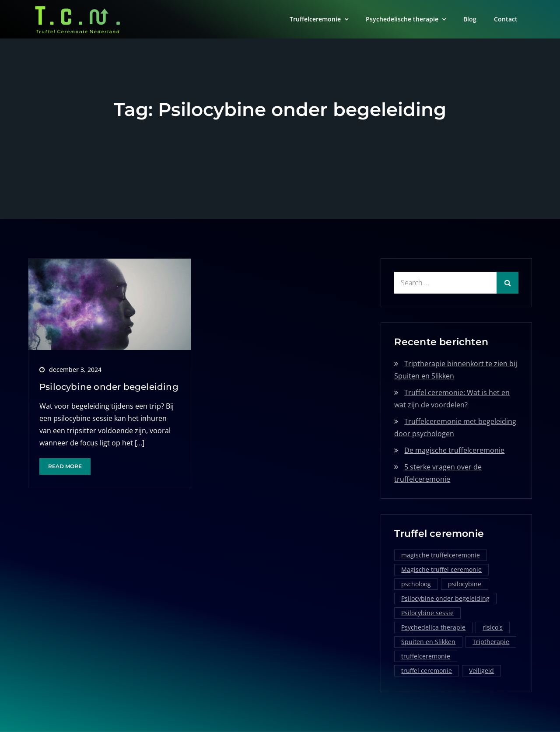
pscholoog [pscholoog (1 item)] (416, 584)
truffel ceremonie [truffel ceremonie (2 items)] (427, 671)
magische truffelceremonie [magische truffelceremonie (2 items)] (441, 555)
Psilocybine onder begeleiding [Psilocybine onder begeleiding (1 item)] (445, 598)
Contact (506, 19)
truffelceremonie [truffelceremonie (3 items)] (426, 656)
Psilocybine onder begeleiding (109, 387)
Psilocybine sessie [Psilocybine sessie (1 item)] (427, 613)
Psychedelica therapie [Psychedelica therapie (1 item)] (433, 627)
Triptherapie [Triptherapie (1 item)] (491, 642)
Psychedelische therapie (402, 19)
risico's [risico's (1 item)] (493, 627)
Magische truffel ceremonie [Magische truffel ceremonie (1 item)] (441, 569)
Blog (470, 19)
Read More (65, 466)
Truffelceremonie (315, 19)
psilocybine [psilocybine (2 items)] (465, 584)
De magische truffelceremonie (454, 450)
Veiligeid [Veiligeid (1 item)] (481, 671)
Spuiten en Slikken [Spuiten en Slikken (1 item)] (428, 642)
